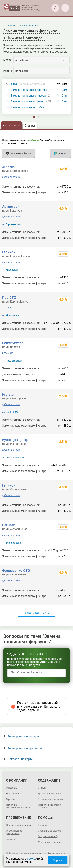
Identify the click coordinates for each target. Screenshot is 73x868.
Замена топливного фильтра (29, 102)
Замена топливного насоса (28, 96)
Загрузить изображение (51, 799)
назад (27, 84)
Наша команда (14, 794)
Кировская (12, 270)
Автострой (11, 207)
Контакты (43, 825)
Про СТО (9, 298)
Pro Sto (8, 394)
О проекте (11, 788)
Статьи (42, 788)
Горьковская (13, 224)
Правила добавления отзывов (50, 806)
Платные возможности (19, 825)
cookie (31, 859)
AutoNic (8, 167)
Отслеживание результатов (14, 832)
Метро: (8, 60)
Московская (13, 315)
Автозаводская (15, 457)
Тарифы (10, 839)
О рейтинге (12, 799)
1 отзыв (6, 308)
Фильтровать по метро (21, 736)
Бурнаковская (14, 543)
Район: (8, 71)
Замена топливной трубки (28, 107)
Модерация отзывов (49, 842)
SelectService (13, 343)
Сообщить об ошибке (50, 831)
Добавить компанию (49, 794)
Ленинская (12, 412)
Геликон (9, 252)
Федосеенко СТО (16, 570)
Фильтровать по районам (23, 748)
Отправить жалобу (48, 836)
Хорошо (58, 860)
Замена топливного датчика (29, 90)
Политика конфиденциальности (18, 806)
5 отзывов (8, 353)
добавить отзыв (11, 177)
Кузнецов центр (15, 440)
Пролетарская (14, 361)
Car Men (9, 525)
